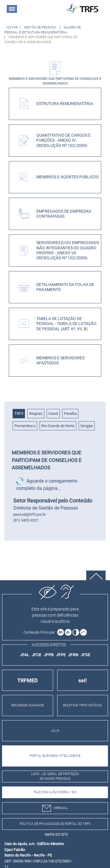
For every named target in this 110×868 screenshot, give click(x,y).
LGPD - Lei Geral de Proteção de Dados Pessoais (55, 776)
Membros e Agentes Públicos (67, 177)
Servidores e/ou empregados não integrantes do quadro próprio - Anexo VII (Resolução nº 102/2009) (68, 250)
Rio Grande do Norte (58, 426)
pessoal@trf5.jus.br (29, 514)
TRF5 (19, 413)
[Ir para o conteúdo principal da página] (40, 632)
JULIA (55, 731)
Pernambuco (25, 426)
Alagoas (36, 413)
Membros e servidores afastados (60, 361)
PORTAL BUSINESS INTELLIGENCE (55, 756)
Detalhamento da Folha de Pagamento (65, 287)
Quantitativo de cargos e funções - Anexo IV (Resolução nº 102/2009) (64, 141)
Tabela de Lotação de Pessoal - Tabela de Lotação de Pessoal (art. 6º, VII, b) (66, 324)
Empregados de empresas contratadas (64, 214)
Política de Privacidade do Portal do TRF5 (55, 824)
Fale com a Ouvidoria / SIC (55, 792)
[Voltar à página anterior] (12, 27)
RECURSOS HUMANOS (28, 705)
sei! (83, 680)
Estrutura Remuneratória (65, 104)
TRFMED (28, 680)
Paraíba (70, 413)
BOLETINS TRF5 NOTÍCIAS (82, 705)
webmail (55, 808)
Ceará (53, 413)
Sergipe (87, 426)
